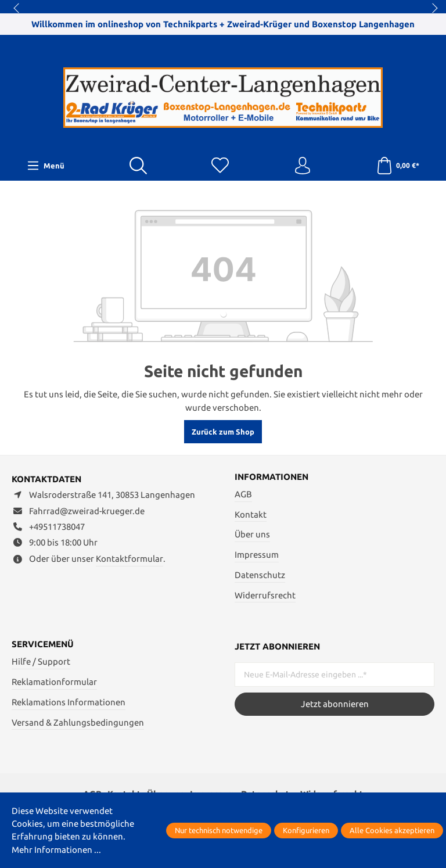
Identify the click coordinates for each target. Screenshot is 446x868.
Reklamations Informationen (69, 702)
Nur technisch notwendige (219, 830)
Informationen (271, 477)
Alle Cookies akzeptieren (392, 830)
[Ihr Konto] (303, 166)
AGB (243, 494)
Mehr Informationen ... (56, 850)
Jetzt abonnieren (335, 704)
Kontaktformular (130, 559)
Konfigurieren (306, 830)
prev (17, 9)
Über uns (252, 534)
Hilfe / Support (41, 661)
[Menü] (46, 166)
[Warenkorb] (398, 166)
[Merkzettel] (220, 166)
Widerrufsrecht (265, 595)
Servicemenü (43, 645)
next (431, 9)
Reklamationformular (54, 682)
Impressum (257, 555)
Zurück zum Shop (223, 432)
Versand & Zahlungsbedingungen (78, 722)
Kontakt (251, 514)
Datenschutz (260, 575)
